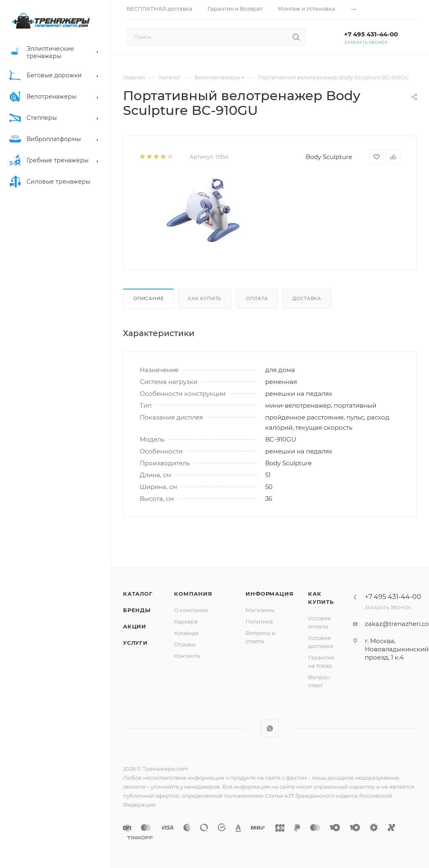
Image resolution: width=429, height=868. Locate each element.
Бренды (137, 610)
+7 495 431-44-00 (371, 34)
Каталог (138, 594)
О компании (191, 610)
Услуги (135, 643)
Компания (193, 594)
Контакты (187, 656)
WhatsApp (270, 728)
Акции (135, 626)
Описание (148, 298)
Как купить (205, 298)
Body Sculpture (329, 157)
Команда (186, 633)
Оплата (257, 298)
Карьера (186, 621)
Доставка (307, 298)
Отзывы (185, 644)
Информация (269, 594)
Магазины (260, 610)
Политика (259, 621)
